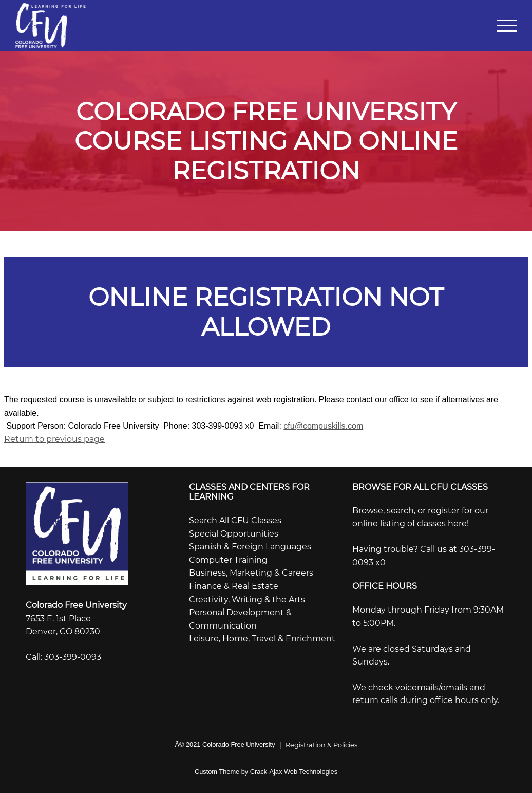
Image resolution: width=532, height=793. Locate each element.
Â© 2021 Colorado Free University (225, 744)
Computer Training (228, 560)
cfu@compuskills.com (323, 426)
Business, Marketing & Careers (251, 573)
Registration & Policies (316, 745)
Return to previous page (54, 439)
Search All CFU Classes (235, 520)
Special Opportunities (234, 534)
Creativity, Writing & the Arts (247, 600)
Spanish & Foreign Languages (250, 547)
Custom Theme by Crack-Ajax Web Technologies (266, 772)
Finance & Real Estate (234, 586)
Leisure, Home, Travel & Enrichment (262, 639)
